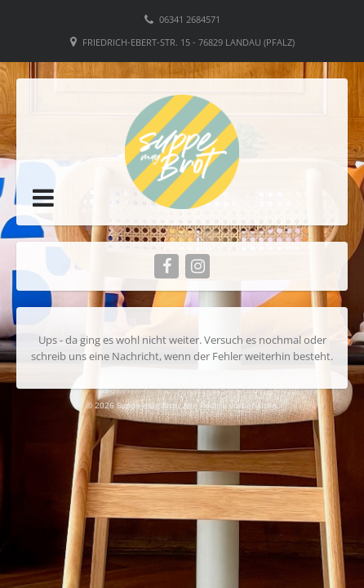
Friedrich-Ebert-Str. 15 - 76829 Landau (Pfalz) (189, 42)
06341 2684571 (190, 19)
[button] (43, 198)
